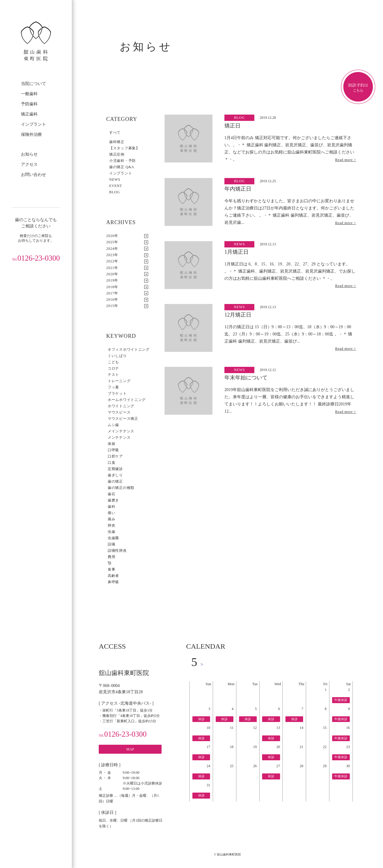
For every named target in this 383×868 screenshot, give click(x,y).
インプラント (34, 124)
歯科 (111, 507)
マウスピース (119, 412)
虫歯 (111, 532)
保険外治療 (31, 134)
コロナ (113, 368)
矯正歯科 (29, 114)
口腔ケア (115, 456)
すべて (115, 133)
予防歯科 (29, 104)
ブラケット (117, 393)
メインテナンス (121, 431)
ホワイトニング (121, 406)
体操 (111, 444)
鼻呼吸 (113, 582)
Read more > (346, 160)
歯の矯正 (115, 481)
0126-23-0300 (36, 258)
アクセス (29, 164)
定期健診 (115, 469)
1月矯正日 (237, 252)
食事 (111, 569)
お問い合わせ (34, 175)
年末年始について (246, 378)
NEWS (115, 180)
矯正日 (232, 126)
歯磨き (113, 500)
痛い (111, 513)
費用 (111, 557)
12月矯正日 (238, 315)
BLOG (115, 192)
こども (113, 362)
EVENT (116, 186)
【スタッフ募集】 (124, 148)
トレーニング (119, 381)
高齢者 (113, 576)
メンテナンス (119, 437)
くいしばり (117, 356)
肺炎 (111, 525)
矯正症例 (117, 154)
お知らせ (29, 154)
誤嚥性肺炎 (117, 551)
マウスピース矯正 (123, 419)
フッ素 (113, 387)
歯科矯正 (117, 142)
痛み (111, 519)
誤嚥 (111, 544)
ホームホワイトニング (127, 400)
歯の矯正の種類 (121, 488)
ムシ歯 (113, 425)
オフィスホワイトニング (129, 349)
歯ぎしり (115, 475)
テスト (113, 375)
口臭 (111, 463)
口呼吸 (113, 450)
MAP (130, 749)
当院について (34, 84)
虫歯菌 (113, 538)
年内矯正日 (238, 189)
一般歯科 (29, 94)
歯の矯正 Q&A (122, 167)
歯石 (111, 494)
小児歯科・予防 (123, 161)
